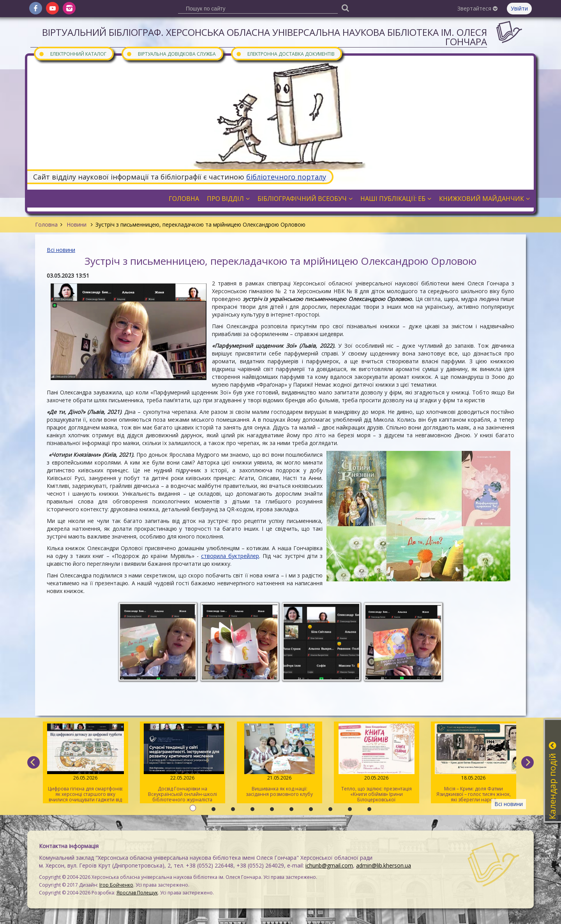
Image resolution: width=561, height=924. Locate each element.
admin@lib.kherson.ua (384, 865)
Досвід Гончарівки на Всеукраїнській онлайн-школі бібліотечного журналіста (183, 763)
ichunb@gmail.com (329, 865)
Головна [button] (184, 199)
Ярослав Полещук (137, 893)
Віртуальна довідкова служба (171, 54)
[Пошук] (345, 8)
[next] (527, 762)
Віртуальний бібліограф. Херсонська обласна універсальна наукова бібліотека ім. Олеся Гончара (265, 37)
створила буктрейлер (230, 556)
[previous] (34, 762)
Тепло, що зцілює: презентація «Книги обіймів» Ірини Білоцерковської (377, 763)
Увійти (519, 8)
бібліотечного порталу (286, 177)
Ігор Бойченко (116, 885)
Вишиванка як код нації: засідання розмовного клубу (280, 760)
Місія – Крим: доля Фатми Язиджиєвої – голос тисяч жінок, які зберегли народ (474, 763)
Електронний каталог (72, 54)
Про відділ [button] (228, 199)
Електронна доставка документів (285, 54)
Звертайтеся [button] (477, 8)
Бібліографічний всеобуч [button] (305, 199)
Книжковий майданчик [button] (484, 199)
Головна (46, 224)
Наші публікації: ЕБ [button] (396, 199)
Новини (77, 224)
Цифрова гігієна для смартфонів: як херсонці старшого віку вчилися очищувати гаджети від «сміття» (86, 763)
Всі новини (61, 250)
